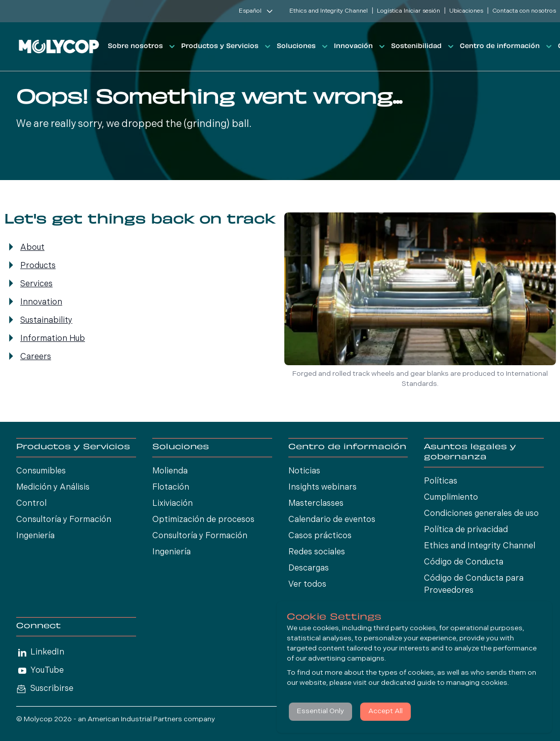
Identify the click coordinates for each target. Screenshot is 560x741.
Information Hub (53, 339)
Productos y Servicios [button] (227, 47)
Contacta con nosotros (524, 11)
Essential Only (320, 711)
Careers (36, 357)
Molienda (170, 471)
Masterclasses (316, 504)
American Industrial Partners (135, 720)
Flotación (171, 488)
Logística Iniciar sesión (408, 11)
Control (31, 504)
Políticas (441, 482)
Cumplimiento (451, 498)
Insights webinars (322, 488)
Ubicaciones (466, 11)
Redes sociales (317, 552)
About (32, 248)
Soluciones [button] (303, 47)
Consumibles (41, 471)
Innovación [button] (360, 47)
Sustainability (46, 321)
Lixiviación (173, 504)
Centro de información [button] (507, 47)
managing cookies (477, 683)
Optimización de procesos (203, 520)
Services (36, 284)
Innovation (41, 302)
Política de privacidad (466, 530)
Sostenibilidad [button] (423, 47)
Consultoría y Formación (64, 520)
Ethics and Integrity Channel (329, 11)
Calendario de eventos (332, 520)
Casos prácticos (320, 536)
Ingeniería (35, 536)
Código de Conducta (464, 562)
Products (38, 266)
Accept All (385, 711)
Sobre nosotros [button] (142, 47)
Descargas (309, 569)
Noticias (304, 471)
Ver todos (307, 585)
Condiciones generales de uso (481, 514)
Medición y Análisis (53, 488)
